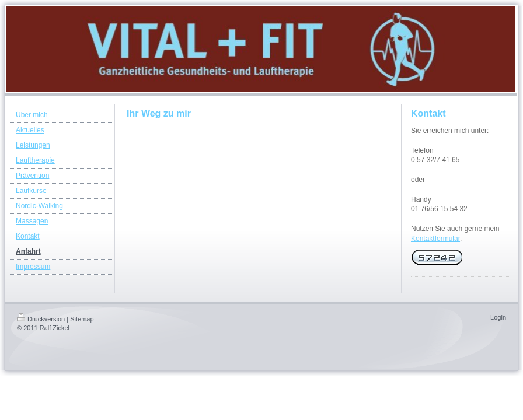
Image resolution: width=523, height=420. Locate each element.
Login (498, 317)
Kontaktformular (435, 239)
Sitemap (82, 319)
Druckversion (41, 319)
